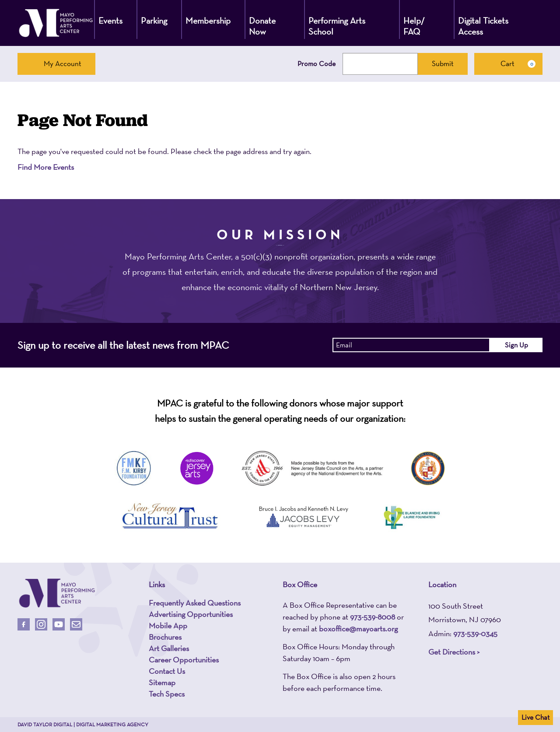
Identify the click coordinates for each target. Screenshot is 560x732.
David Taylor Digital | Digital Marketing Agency (83, 725)
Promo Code (317, 64)
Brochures (165, 637)
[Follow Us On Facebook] (24, 624)
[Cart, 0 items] (508, 64)
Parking (154, 21)
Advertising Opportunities (191, 614)
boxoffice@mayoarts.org (358, 629)
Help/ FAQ (414, 26)
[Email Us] (76, 624)
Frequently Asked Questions (195, 603)
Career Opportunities (184, 660)
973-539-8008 (373, 617)
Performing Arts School (337, 26)
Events (110, 21)
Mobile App (168, 626)
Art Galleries (169, 648)
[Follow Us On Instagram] (41, 624)
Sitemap (162, 683)
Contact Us (167, 671)
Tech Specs (167, 694)
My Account (56, 63)
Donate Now (262, 26)
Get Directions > (454, 652)
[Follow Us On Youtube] (59, 624)
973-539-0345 (475, 633)
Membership (208, 21)
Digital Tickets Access (483, 26)
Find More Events (46, 167)
